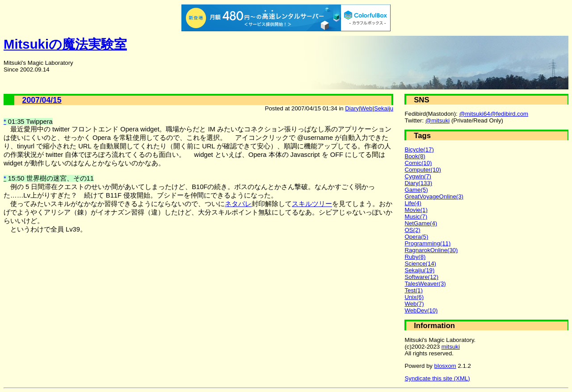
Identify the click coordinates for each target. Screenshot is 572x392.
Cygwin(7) (418, 176)
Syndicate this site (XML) (437, 378)
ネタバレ (238, 204)
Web (367, 108)
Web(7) (414, 304)
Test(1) (413, 290)
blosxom (445, 366)
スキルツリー (312, 204)
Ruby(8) (415, 257)
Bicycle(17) (419, 150)
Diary (352, 108)
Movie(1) (416, 210)
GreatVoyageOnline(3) (434, 196)
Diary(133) (418, 183)
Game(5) (416, 190)
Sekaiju (384, 108)
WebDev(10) (421, 310)
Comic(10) (418, 163)
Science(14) (420, 263)
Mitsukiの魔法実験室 (65, 44)
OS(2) (412, 230)
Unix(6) (414, 297)
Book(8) (415, 156)
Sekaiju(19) (419, 270)
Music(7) (416, 217)
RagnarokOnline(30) (431, 250)
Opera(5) (416, 237)
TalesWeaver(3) (425, 284)
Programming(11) (427, 243)
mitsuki (451, 347)
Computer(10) (423, 170)
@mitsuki (438, 120)
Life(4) (413, 203)
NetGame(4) (421, 223)
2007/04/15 (42, 100)
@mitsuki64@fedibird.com (494, 114)
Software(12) (421, 277)
